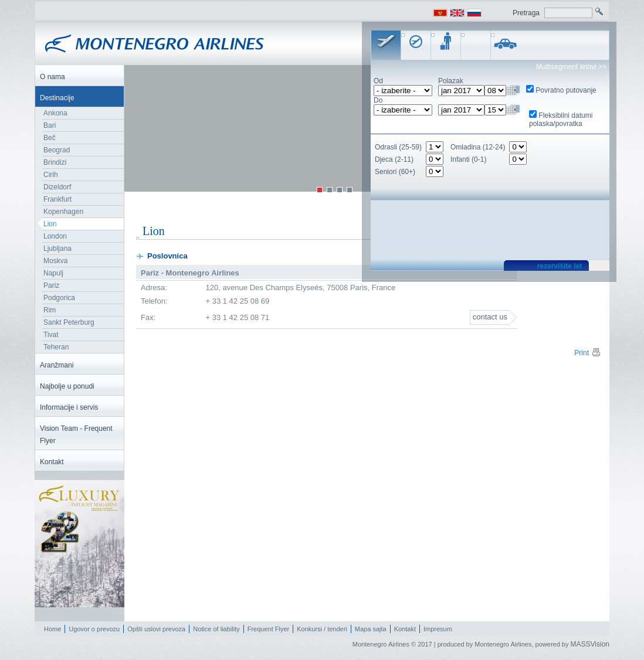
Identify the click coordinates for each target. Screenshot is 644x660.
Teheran (56, 347)
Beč (50, 138)
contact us (490, 317)
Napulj (53, 273)
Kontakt (405, 629)
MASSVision (590, 644)
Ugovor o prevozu (94, 629)
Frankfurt (57, 199)
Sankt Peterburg (69, 322)
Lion (50, 224)
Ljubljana (57, 249)
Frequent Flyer (269, 629)
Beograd (57, 150)
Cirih (51, 175)
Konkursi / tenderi (322, 629)
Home (52, 629)
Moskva (55, 261)
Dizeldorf (57, 187)
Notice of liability (216, 629)
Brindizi (55, 162)
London (55, 236)
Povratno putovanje (566, 90)
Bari (50, 125)
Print (588, 353)
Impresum (438, 629)
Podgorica (59, 298)
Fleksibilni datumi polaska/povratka (561, 120)
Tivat (51, 335)
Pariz (51, 285)
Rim (50, 310)
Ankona (55, 113)
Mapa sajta (371, 629)
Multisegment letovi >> (571, 67)
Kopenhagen (63, 212)
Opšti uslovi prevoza (156, 629)
